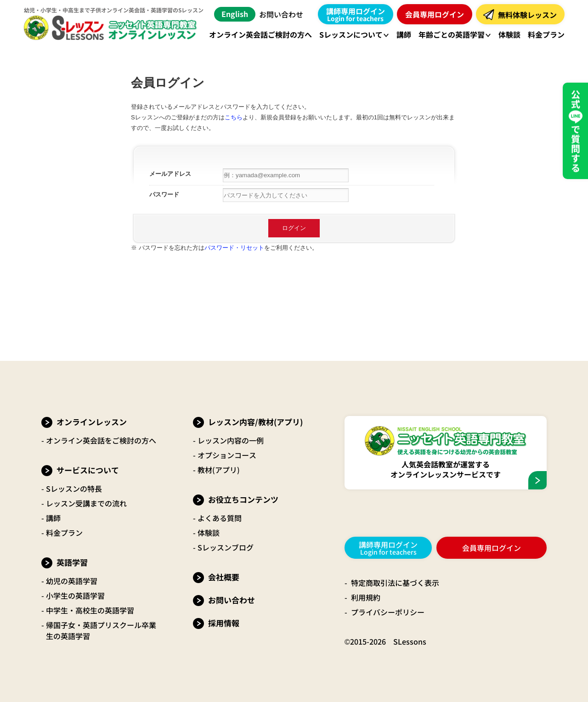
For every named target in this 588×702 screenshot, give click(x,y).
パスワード (164, 194)
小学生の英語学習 (75, 595)
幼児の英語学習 (72, 581)
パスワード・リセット (234, 248)
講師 (53, 518)
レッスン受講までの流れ (86, 503)
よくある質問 (220, 518)
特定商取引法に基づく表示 (395, 583)
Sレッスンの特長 (74, 489)
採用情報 (224, 623)
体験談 (209, 533)
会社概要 (224, 577)
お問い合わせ (281, 14)
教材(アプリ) (219, 470)
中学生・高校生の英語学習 (90, 610)
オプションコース (227, 455)
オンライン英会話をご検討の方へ (101, 440)
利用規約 (366, 597)
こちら (234, 117)
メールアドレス (170, 174)
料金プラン (64, 533)
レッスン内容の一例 (231, 440)
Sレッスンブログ (226, 547)
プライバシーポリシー (388, 612)
